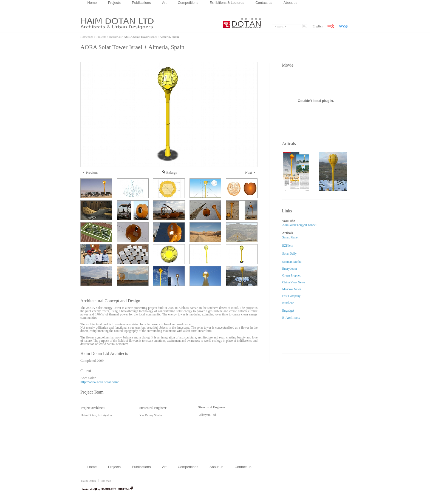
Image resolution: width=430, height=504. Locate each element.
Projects (114, 3)
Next (250, 173)
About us (291, 3)
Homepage (87, 37)
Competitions (188, 3)
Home (92, 3)
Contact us (264, 3)
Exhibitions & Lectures (227, 3)
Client (86, 371)
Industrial (115, 37)
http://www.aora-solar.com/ (100, 382)
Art (164, 3)
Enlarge (170, 173)
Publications (141, 3)
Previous (91, 173)
